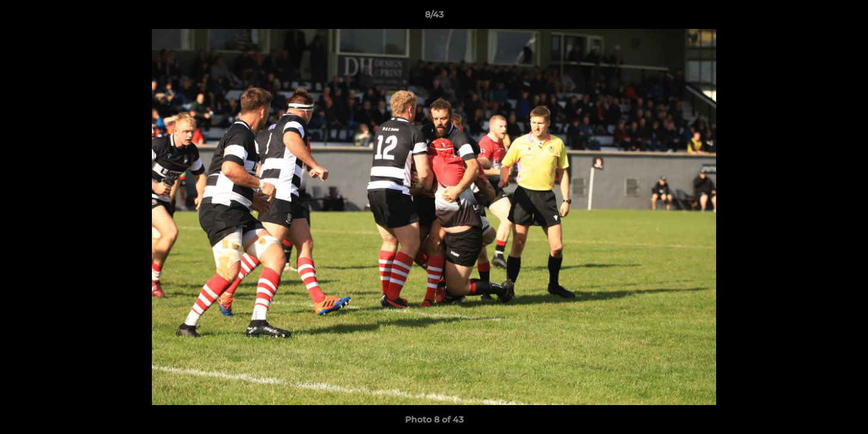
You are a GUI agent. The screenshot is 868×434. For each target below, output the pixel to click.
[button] (846, 17)
